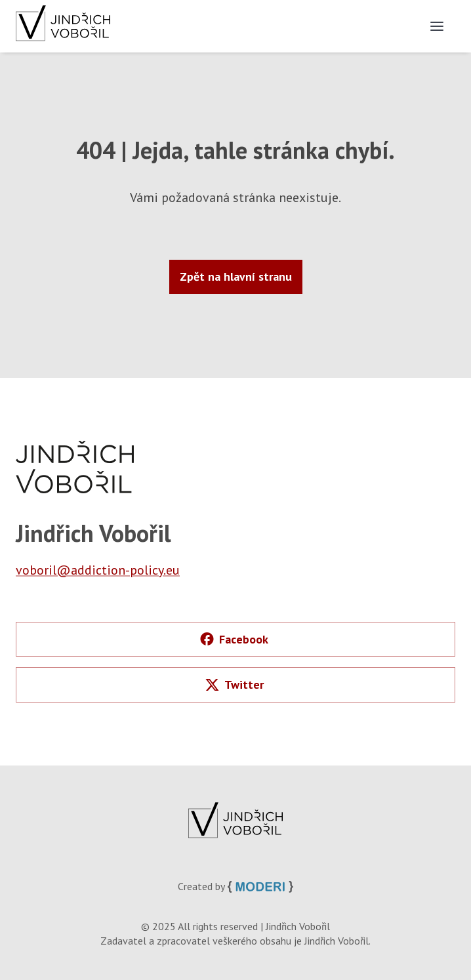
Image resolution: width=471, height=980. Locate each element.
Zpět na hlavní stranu (236, 276)
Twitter (235, 684)
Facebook (234, 639)
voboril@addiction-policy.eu (98, 570)
